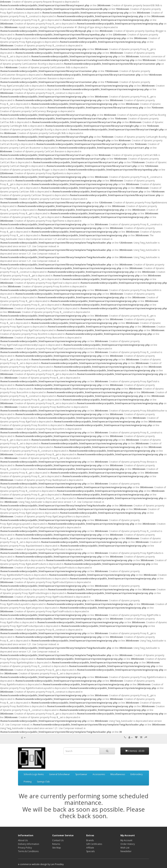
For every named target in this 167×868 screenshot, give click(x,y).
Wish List (125, 848)
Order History (128, 844)
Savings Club (43, 782)
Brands (90, 840)
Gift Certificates (94, 844)
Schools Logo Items (34, 774)
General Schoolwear (59, 774)
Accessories (99, 774)
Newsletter (126, 851)
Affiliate (90, 848)
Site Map (57, 848)
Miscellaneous (118, 774)
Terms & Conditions (28, 851)
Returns (56, 844)
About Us (23, 840)
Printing (28, 782)
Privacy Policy (25, 848)
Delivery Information (29, 844)
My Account (126, 840)
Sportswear (81, 774)
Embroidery (137, 774)
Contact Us (58, 840)
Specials (90, 851)
